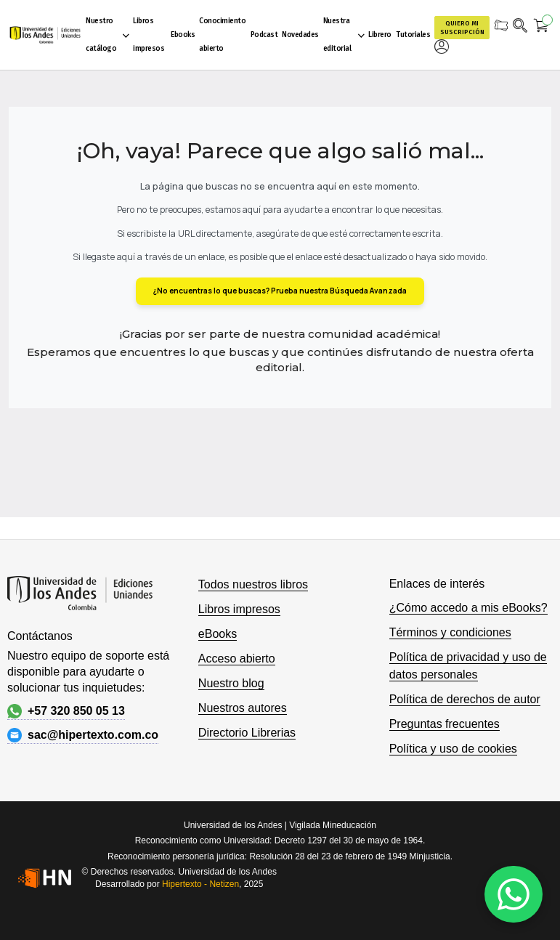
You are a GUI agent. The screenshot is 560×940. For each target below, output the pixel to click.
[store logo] (45, 35)
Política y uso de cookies (453, 749)
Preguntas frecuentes (445, 724)
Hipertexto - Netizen (200, 884)
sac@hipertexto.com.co (83, 735)
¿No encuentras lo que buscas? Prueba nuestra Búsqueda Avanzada (280, 291)
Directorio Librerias (247, 733)
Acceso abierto (237, 659)
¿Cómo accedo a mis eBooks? (468, 608)
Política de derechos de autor (465, 699)
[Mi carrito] (541, 28)
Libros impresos (239, 609)
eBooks (218, 634)
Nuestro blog (231, 683)
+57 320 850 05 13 (66, 711)
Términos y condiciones (450, 632)
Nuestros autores (243, 708)
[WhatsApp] (514, 894)
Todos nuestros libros (253, 584)
